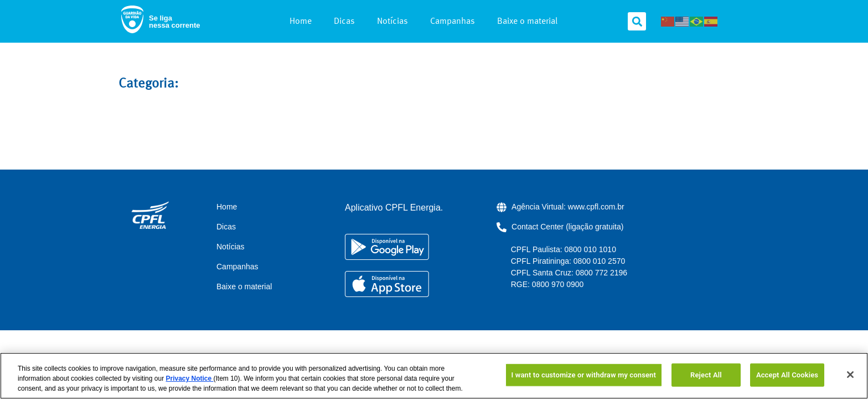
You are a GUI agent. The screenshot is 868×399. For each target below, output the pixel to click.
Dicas (344, 22)
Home (301, 22)
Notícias (392, 22)
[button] (637, 21)
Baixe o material (527, 22)
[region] (434, 376)
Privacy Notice (189, 378)
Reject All (706, 375)
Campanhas (453, 22)
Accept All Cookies (787, 375)
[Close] (850, 375)
